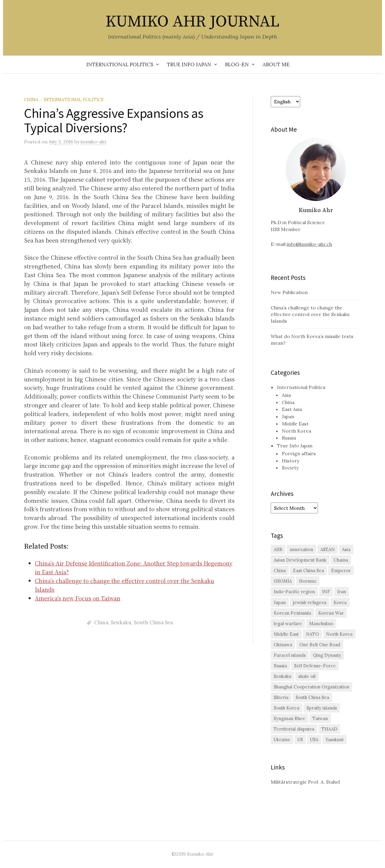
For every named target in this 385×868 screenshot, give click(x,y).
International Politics (120, 64)
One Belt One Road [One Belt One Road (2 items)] (320, 645)
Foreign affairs (299, 453)
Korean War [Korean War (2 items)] (331, 613)
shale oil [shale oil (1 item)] (307, 676)
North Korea (296, 431)
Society (290, 468)
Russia (289, 438)
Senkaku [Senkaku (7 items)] (282, 676)
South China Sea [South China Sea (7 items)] (312, 697)
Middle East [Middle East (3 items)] (286, 634)
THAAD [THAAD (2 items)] (329, 729)
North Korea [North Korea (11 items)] (339, 634)
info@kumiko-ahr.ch (309, 244)
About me (276, 64)
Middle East (295, 424)
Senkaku (121, 622)
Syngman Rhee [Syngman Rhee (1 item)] (290, 718)
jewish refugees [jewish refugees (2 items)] (310, 602)
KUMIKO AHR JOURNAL (192, 22)
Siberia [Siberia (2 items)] (281, 697)
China (31, 100)
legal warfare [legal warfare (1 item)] (288, 624)
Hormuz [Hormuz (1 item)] (308, 581)
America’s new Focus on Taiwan (78, 598)
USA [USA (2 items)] (314, 740)
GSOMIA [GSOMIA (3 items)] (283, 581)
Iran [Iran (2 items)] (342, 592)
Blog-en (237, 64)
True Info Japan (189, 64)
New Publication (289, 292)
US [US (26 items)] (300, 740)
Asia (286, 395)
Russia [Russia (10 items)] (280, 666)
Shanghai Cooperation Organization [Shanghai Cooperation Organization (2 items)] (311, 687)
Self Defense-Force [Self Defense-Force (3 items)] (315, 666)
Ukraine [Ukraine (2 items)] (282, 740)
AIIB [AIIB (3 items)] (278, 549)
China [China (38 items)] (280, 570)
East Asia (292, 409)
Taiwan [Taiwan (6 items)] (320, 718)
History (291, 461)
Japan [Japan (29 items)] (280, 602)
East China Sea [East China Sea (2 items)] (308, 570)
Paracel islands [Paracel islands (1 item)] (290, 655)
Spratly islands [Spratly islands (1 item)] (322, 708)
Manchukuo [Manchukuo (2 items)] (321, 624)
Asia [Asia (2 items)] (346, 549)
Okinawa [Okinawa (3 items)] (283, 645)
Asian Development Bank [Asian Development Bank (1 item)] (300, 560)
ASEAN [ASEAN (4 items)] (328, 549)
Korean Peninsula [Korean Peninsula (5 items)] (292, 613)
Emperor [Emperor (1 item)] (341, 570)
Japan (288, 416)
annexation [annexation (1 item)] (301, 549)
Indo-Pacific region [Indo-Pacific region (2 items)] (294, 592)
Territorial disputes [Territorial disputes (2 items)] (294, 729)
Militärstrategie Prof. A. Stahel (305, 782)
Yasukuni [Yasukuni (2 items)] (334, 740)
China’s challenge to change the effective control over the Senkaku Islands (310, 314)
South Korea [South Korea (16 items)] (286, 708)
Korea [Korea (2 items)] (340, 602)
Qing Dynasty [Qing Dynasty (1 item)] (327, 655)
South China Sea (153, 622)
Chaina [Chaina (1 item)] (341, 560)
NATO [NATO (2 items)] (312, 634)
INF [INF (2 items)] (326, 592)
